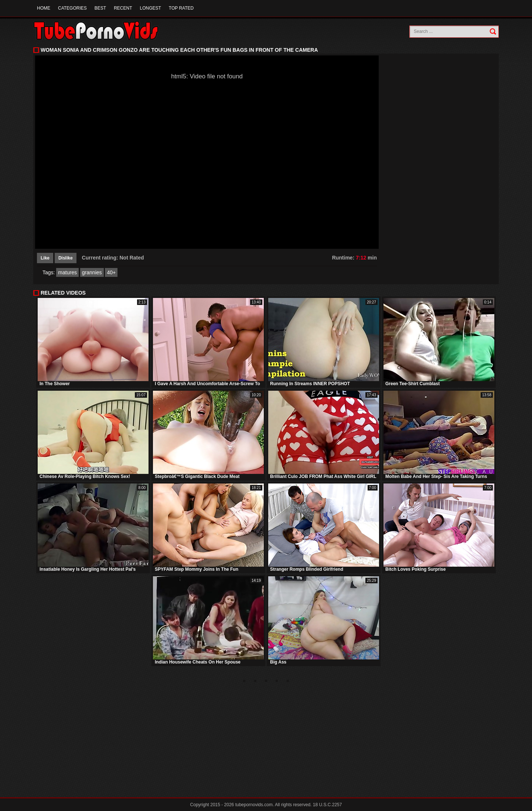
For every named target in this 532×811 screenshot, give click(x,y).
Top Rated (181, 8)
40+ (111, 272)
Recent (123, 8)
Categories (72, 8)
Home (44, 8)
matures (67, 272)
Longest (150, 8)
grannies (92, 272)
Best (100, 8)
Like (45, 258)
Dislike (66, 258)
